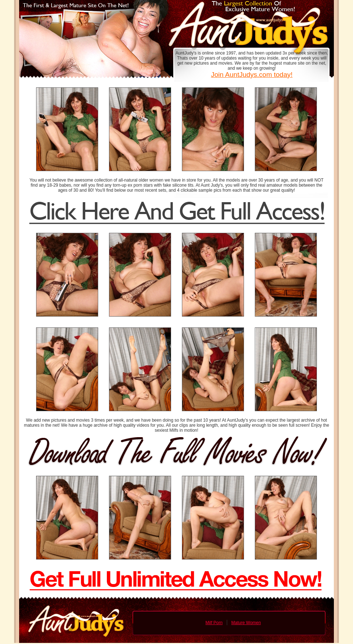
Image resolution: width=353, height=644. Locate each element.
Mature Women (246, 623)
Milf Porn (214, 623)
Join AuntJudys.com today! (252, 75)
